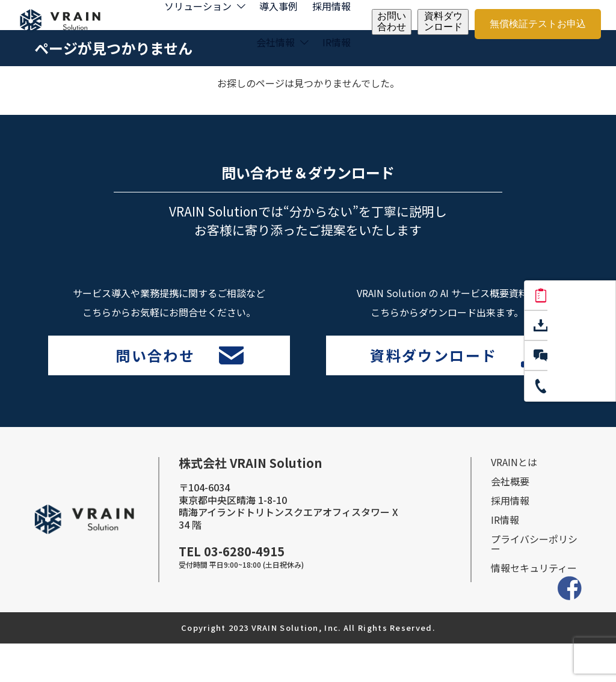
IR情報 (337, 42)
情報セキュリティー (534, 606)
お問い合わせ (392, 21)
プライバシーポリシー (534, 582)
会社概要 (510, 520)
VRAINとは (514, 500)
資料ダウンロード (443, 21)
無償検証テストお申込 (538, 24)
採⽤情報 (510, 539)
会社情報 (276, 42)
